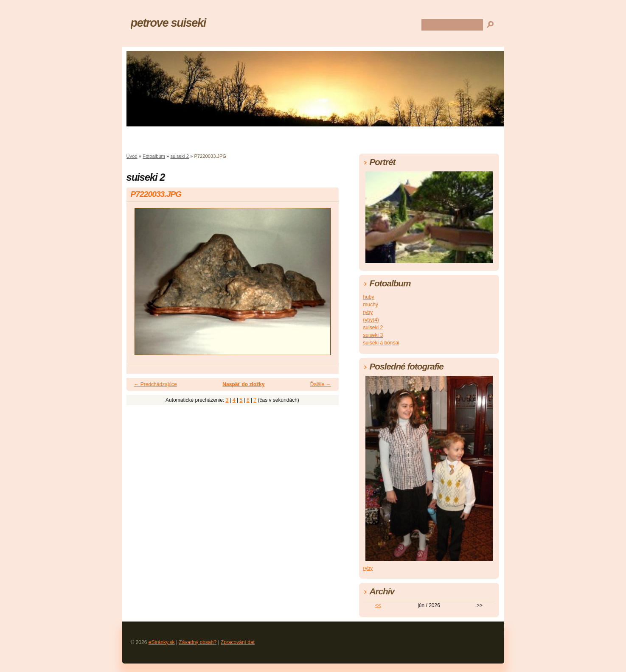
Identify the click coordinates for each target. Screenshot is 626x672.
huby (369, 297)
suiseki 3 (373, 335)
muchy (371, 305)
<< (378, 605)
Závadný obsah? (198, 642)
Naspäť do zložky (243, 384)
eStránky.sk (162, 642)
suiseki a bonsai (381, 343)
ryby (368, 312)
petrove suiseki (168, 23)
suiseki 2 (180, 156)
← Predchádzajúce (156, 384)
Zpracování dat (238, 642)
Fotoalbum (154, 156)
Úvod (132, 156)
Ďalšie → (321, 384)
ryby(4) (371, 320)
